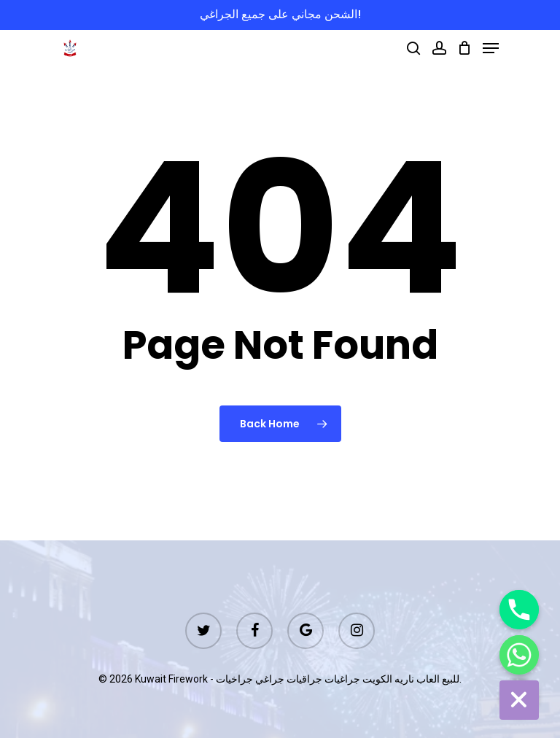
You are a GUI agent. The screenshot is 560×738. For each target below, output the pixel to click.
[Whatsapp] (519, 655)
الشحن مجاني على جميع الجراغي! (280, 14)
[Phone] (519, 610)
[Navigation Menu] (491, 48)
